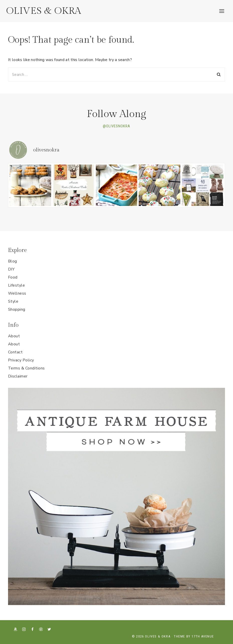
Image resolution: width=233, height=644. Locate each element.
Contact (15, 352)
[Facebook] (32, 629)
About (14, 336)
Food (13, 277)
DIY (11, 269)
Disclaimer (18, 376)
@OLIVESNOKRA (116, 126)
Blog (13, 261)
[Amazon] (15, 629)
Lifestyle (16, 285)
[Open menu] (222, 11)
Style (13, 301)
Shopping (17, 309)
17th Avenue (203, 636)
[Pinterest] (41, 629)
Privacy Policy (21, 360)
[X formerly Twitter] (49, 629)
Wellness (17, 293)
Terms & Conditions (26, 368)
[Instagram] (24, 629)
